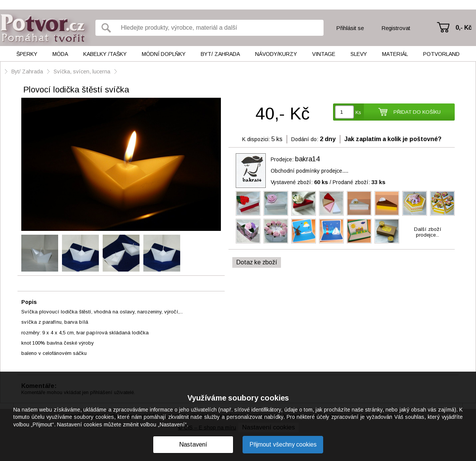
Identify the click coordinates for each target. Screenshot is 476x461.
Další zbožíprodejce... (428, 232)
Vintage (324, 54)
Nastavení (193, 444)
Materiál (395, 54)
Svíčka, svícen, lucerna (82, 72)
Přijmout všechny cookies (283, 444)
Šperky (27, 54)
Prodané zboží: (359, 182)
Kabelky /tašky (105, 54)
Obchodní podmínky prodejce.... (309, 171)
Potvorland (441, 54)
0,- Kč (464, 28)
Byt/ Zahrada (220, 54)
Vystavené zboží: (299, 182)
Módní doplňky (164, 54)
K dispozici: (256, 139)
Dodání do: (305, 139)
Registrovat (396, 28)
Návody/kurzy (276, 54)
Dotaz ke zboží (257, 262)
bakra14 (307, 159)
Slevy (359, 54)
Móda (60, 54)
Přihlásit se (350, 28)
